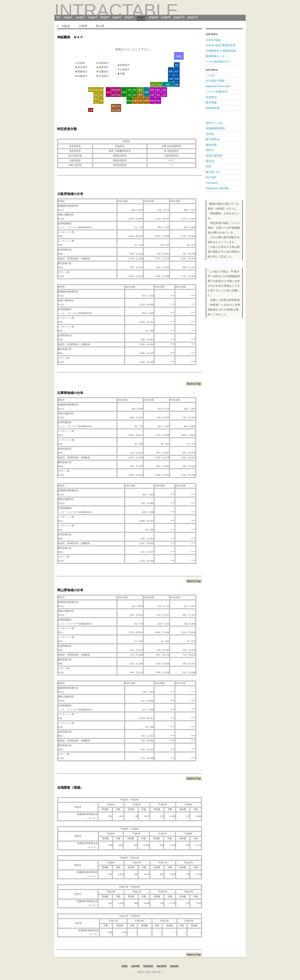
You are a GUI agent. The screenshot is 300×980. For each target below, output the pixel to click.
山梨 (152, 95)
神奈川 (152, 100)
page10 (179, 17)
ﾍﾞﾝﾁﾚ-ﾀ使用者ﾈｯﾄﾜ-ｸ (218, 62)
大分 (101, 95)
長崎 (91, 90)
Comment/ (213, 183)
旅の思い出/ (213, 172)
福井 (140, 90)
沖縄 (91, 110)
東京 (158, 100)
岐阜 (140, 95)
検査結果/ (213, 145)
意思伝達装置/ (215, 156)
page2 (80, 17)
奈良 (135, 95)
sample (136, 966)
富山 (159, 84)
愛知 (140, 100)
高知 (113, 110)
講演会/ (211, 161)
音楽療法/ (213, 97)
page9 (166, 17)
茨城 (164, 90)
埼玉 (158, 95)
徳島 (119, 110)
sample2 (148, 966)
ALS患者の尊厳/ (217, 81)
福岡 (101, 90)
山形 (171, 78)
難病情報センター (219, 56)
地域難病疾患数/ (217, 128)
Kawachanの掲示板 (217, 188)
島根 (113, 90)
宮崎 (101, 100)
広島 (113, 95)
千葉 (164, 95)
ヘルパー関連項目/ (218, 92)
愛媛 (113, 106)
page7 (141, 17)
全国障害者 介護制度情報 (223, 51)
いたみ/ (210, 75)
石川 (153, 84)
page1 (68, 17)
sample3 (161, 966)
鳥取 (119, 90)
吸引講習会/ (214, 139)
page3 (93, 17)
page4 (105, 17)
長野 (146, 92)
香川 (119, 106)
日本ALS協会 (216, 40)
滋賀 (135, 90)
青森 (177, 65)
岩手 (177, 71)
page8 (154, 17)
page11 (193, 17)
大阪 (129, 95)
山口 (108, 92)
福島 (177, 84)
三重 (135, 100)
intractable (116, 10)
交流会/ (211, 134)
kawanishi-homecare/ (219, 86)
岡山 (119, 95)
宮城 (177, 78)
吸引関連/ (213, 103)
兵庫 (124, 92)
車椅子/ (211, 150)
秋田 (171, 71)
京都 (129, 90)
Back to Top (194, 384)
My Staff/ (212, 177)
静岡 (146, 100)
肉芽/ (209, 167)
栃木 (158, 90)
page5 (117, 17)
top (58, 17)
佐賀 (96, 90)
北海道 (179, 56)
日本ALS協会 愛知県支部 (223, 45)
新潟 (168, 84)
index (125, 966)
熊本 (96, 95)
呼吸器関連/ (214, 108)
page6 (129, 17)
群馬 (152, 90)
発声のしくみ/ (215, 123)
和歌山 (129, 100)
